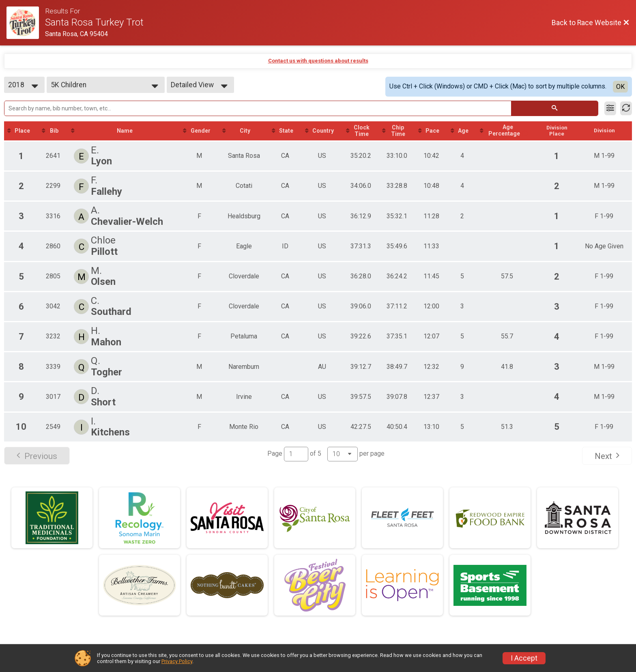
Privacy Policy (177, 661)
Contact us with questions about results (318, 61)
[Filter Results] (610, 108)
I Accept (524, 658)
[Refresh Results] (626, 108)
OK (620, 87)
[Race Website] (26, 23)
